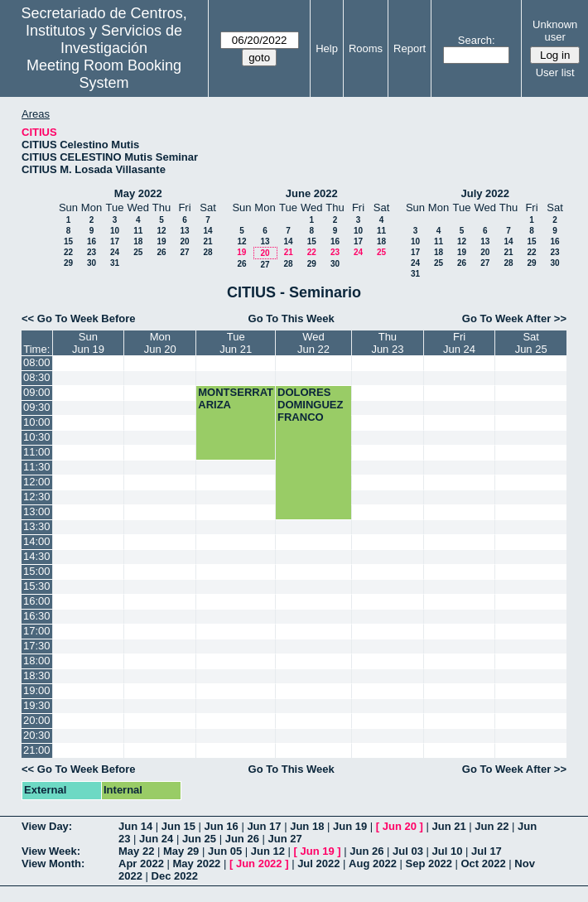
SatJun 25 (531, 343)
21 (207, 241)
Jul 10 (448, 851)
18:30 (37, 675)
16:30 (37, 616)
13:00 (37, 511)
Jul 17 (487, 851)
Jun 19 (350, 826)
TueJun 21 (236, 343)
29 (68, 263)
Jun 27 (284, 839)
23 (92, 252)
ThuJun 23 (387, 343)
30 (92, 263)
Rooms (366, 48)
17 (115, 241)
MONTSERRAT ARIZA (236, 398)
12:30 (37, 497)
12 (161, 231)
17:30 (37, 646)
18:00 (37, 661)
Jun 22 (492, 826)
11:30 (37, 467)
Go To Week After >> (514, 318)
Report (410, 48)
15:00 (37, 571)
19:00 (37, 690)
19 (161, 241)
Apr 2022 (141, 863)
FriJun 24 (459, 343)
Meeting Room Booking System (104, 74)
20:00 (37, 720)
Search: (477, 40)
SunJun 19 (88, 343)
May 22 (136, 851)
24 (115, 252)
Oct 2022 (483, 863)
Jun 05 (225, 851)
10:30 (37, 437)
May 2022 (138, 193)
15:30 (37, 586)
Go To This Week (292, 318)
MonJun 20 (160, 343)
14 (207, 231)
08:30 (37, 377)
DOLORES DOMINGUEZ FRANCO (310, 405)
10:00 (37, 422)
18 (138, 241)
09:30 (37, 407)
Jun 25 (199, 839)
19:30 (37, 705)
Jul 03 (408, 851)
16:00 (37, 601)
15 (68, 241)
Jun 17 (264, 826)
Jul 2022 (318, 863)
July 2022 (485, 193)
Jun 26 (242, 839)
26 (161, 252)
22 (68, 252)
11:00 (37, 452)
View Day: (47, 826)
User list (555, 72)
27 (184, 252)
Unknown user (555, 31)
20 (184, 241)
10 (115, 231)
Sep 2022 (429, 863)
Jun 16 (222, 826)
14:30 (37, 556)
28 (207, 252)
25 (138, 252)
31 (115, 263)
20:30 (37, 735)
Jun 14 (135, 826)
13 (184, 231)
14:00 (37, 541)
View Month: (53, 863)
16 (92, 241)
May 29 (181, 851)
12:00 (37, 482)
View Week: (51, 851)
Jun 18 (307, 826)
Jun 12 (268, 851)
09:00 (37, 392)
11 (138, 231)
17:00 (37, 631)
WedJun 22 (313, 343)
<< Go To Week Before (79, 318)
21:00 (37, 750)
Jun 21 (448, 826)
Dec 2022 (175, 876)
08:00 (37, 362)
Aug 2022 (373, 863)
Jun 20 (400, 826)
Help (327, 48)
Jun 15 (178, 826)
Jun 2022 (259, 863)
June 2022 (312, 193)
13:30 (37, 526)
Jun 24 (156, 839)
